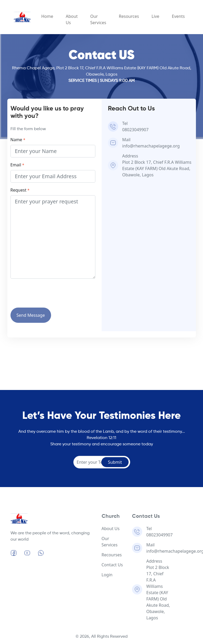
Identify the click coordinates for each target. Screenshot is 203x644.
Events (178, 16)
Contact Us (112, 565)
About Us (72, 19)
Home (47, 16)
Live (155, 16)
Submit (115, 462)
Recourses (112, 555)
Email (17, 165)
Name (18, 140)
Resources (129, 16)
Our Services (98, 19)
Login (107, 575)
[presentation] (50, 293)
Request (20, 190)
